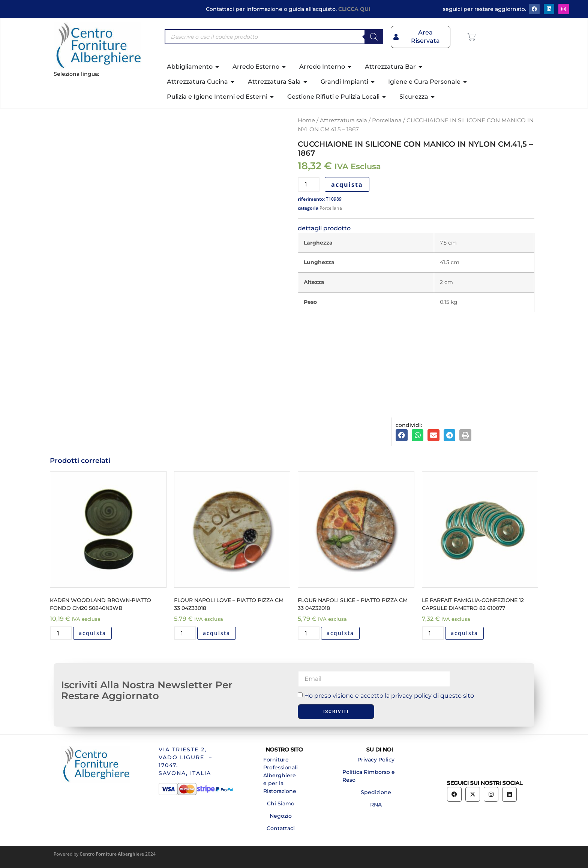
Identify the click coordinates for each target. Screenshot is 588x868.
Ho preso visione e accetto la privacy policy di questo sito (389, 696)
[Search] (374, 37)
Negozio (281, 816)
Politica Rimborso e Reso (369, 776)
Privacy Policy (376, 760)
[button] (402, 435)
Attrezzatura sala (343, 120)
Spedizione (376, 792)
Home (306, 120)
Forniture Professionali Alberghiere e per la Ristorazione (280, 775)
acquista (347, 185)
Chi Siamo (281, 803)
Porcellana (387, 120)
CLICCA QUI (354, 9)
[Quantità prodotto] (309, 184)
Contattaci (281, 828)
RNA (376, 805)
